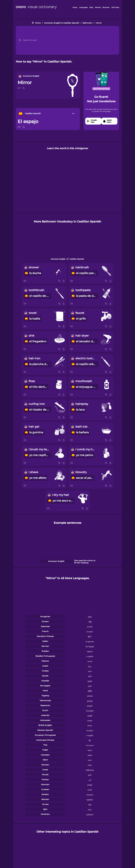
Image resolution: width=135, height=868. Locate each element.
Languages (83, 7)
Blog (91, 7)
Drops (75, 7)
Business (106, 7)
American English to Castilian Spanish (62, 23)
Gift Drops (115, 7)
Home (38, 23)
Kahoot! (98, 7)
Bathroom (87, 23)
